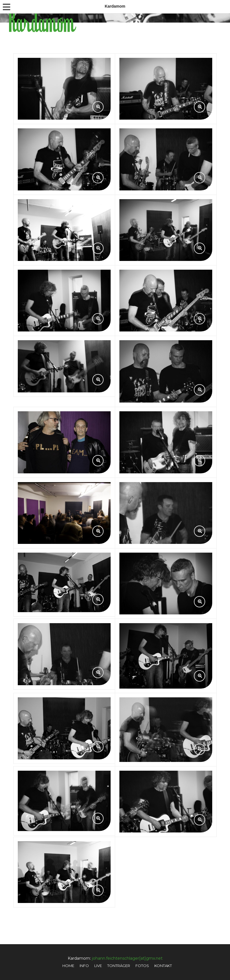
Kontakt (163, 966)
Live (98, 966)
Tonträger (119, 966)
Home (68, 966)
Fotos (142, 966)
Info (84, 966)
